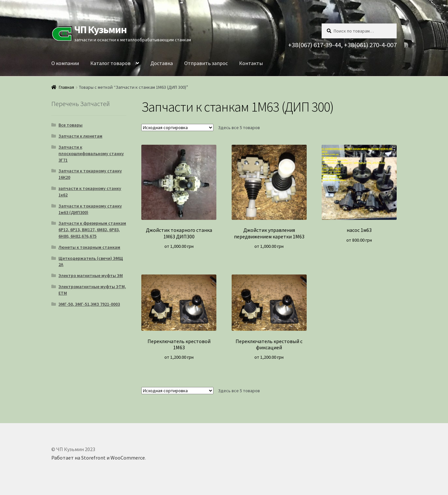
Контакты (251, 63)
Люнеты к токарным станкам (89, 247)
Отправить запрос (206, 63)
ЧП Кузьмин (100, 30)
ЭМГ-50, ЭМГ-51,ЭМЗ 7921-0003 (89, 304)
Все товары (70, 125)
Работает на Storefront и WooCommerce (98, 458)
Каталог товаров (110, 63)
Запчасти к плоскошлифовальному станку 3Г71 (91, 154)
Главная (66, 87)
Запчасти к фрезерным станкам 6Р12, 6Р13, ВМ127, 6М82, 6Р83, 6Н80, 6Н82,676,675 (92, 230)
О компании (65, 63)
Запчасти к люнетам (80, 136)
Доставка (162, 63)
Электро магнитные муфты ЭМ (91, 275)
